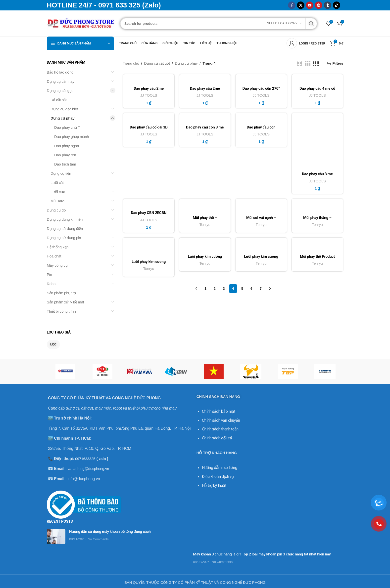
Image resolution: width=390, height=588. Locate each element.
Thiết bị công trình (61, 311)
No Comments (98, 539)
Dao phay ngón (67, 146)
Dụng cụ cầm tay (61, 81)
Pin (49, 274)
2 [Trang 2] (215, 290)
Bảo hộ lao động (60, 72)
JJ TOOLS (148, 95)
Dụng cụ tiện (61, 173)
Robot (52, 284)
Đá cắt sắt (59, 100)
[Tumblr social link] (328, 5)
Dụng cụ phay (62, 118)
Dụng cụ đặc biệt (64, 109)
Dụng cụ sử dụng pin (64, 238)
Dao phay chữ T (67, 127)
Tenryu (205, 225)
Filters (338, 63)
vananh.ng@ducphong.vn (88, 469)
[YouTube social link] (310, 5)
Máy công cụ (57, 265)
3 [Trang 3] (224, 290)
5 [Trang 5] (242, 290)
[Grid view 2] (299, 63)
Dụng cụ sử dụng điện (65, 229)
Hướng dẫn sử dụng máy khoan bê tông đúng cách (110, 532)
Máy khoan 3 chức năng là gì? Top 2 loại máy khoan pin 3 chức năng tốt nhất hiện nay (262, 554)
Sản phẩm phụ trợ (61, 293)
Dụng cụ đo (56, 210)
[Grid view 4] (316, 63)
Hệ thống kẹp (58, 247)
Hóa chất (54, 256)
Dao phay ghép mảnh (72, 137)
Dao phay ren (65, 155)
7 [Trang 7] (261, 290)
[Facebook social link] (292, 5)
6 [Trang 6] (251, 290)
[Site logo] (81, 23)
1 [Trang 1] (205, 290)
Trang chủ (131, 63)
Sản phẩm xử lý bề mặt (65, 302)
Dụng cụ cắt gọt (60, 91)
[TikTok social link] (337, 5)
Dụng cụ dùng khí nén (65, 219)
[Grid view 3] (308, 63)
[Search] (219, 24)
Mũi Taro (57, 201)
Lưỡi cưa (58, 192)
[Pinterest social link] (319, 5)
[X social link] (301, 5)
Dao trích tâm (65, 164)
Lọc (53, 344)
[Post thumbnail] (56, 537)
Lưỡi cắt (57, 183)
